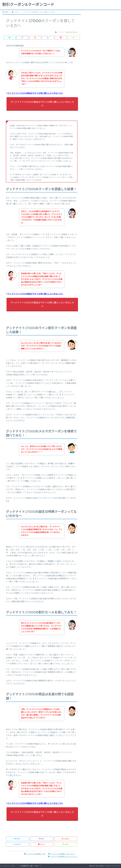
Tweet (17, 839)
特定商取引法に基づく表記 (30, 866)
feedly (66, 844)
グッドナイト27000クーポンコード (62, 854)
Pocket (42, 844)
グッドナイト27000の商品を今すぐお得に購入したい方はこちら (35, 93)
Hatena (17, 844)
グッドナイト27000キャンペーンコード (63, 857)
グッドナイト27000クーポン (35, 854)
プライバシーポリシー (10, 866)
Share (42, 839)
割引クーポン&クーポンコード (28, 5)
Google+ (66, 839)
